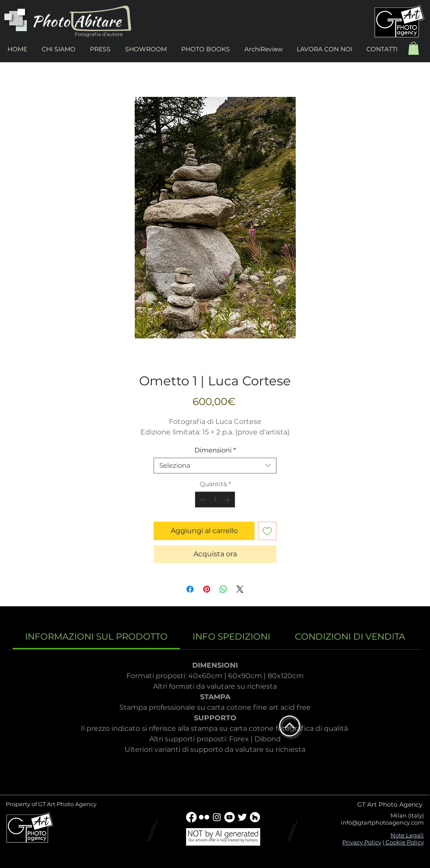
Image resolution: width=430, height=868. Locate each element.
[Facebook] (191, 817)
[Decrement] (202, 500)
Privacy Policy (362, 842)
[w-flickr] (204, 817)
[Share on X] (240, 589)
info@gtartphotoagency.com (382, 822)
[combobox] (215, 466)
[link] (96, 637)
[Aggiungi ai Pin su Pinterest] (207, 589)
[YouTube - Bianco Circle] (229, 817)
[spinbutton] (215, 500)
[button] (414, 48)
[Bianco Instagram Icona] (217, 817)
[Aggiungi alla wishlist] (267, 531)
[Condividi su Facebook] (190, 589)
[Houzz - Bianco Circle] (255, 817)
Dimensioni (215, 450)
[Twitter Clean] (242, 817)
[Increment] (228, 500)
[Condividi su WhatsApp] (223, 589)
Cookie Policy (404, 842)
